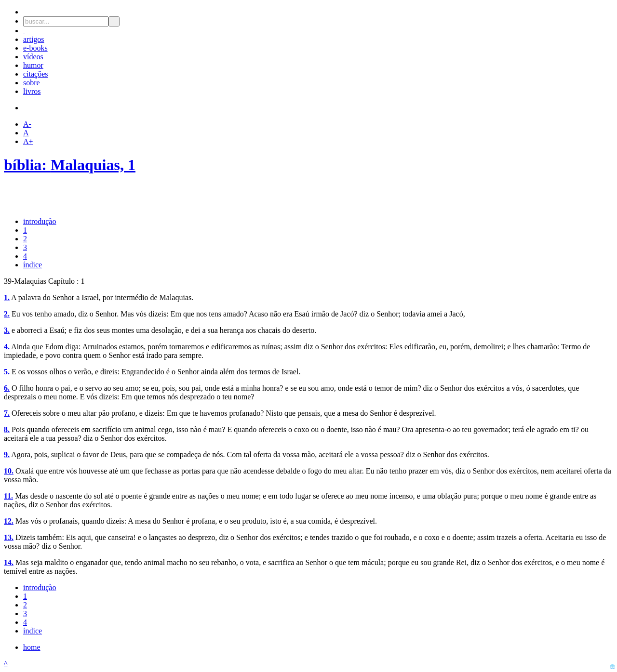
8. (7, 429)
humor (33, 65)
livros (32, 91)
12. (9, 521)
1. (7, 297)
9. (7, 455)
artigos (34, 39)
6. (7, 388)
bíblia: (27, 165)
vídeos (33, 57)
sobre (32, 83)
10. (9, 471)
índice (33, 265)
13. (9, 537)
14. (9, 562)
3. (7, 330)
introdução (40, 221)
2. (7, 314)
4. (7, 347)
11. (8, 496)
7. (7, 413)
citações (36, 74)
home (32, 647)
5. (7, 372)
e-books (35, 48)
